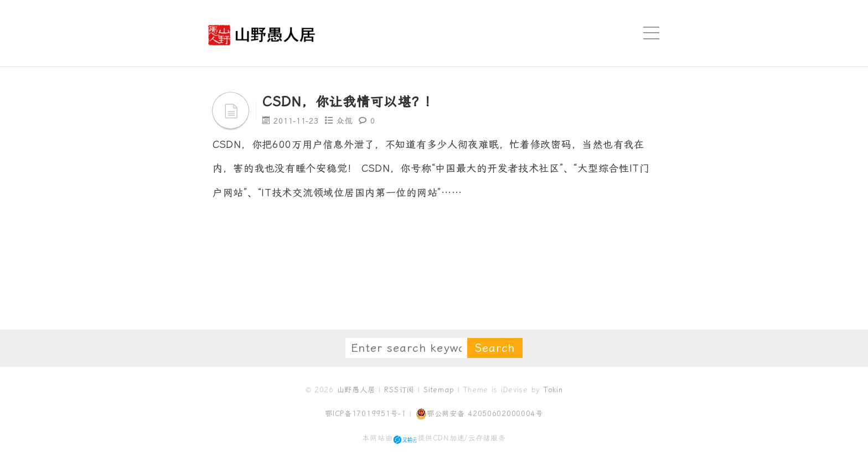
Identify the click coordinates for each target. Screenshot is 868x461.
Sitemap (439, 390)
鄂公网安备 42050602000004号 (479, 414)
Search (495, 348)
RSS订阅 (399, 390)
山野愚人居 (356, 390)
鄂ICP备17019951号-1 (366, 414)
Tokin (553, 390)
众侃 (345, 121)
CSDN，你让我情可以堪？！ (350, 102)
